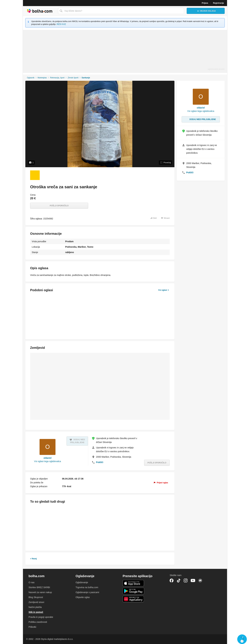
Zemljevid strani (36, 602)
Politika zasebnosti (38, 622)
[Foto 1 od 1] (35, 175)
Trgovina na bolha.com (87, 587)
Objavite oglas (83, 597)
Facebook (172, 580)
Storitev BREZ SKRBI (39, 587)
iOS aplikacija (133, 583)
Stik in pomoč (36, 612)
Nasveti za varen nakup (40, 592)
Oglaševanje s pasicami (87, 592)
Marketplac (42, 78)
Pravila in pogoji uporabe (41, 617)
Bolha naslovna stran (40, 11)
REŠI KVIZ (61, 24)
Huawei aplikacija (133, 599)
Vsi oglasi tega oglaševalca (47, 461)
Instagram (186, 580)
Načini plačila (35, 607)
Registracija (218, 3)
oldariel (48, 458)
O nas (31, 582)
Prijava (205, 3)
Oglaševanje (82, 582)
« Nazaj (33, 559)
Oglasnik (31, 78)
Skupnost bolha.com (200, 580)
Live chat (242, 639)
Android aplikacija (133, 591)
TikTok (179, 580)
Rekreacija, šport (57, 78)
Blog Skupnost (36, 597)
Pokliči (100, 462)
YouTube (193, 580)
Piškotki (32, 627)
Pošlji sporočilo (59, 206)
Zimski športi (73, 78)
